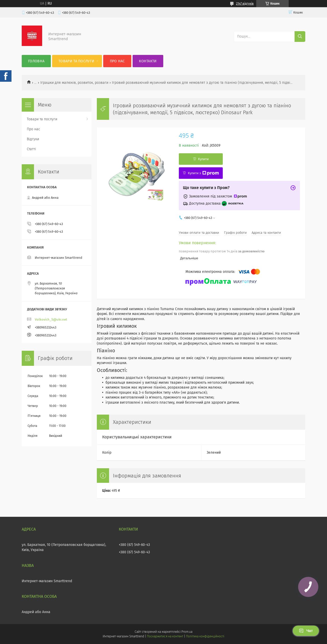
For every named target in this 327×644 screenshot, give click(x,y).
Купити (203, 159)
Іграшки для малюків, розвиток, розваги (74, 83)
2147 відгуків (245, 4)
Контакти (148, 61)
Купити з (203, 173)
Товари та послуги (76, 61)
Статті (31, 149)
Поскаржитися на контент (165, 636)
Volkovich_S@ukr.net (51, 319)
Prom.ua (187, 632)
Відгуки (33, 139)
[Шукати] (300, 37)
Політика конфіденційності (205, 636)
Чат (306, 631)
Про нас (117, 61)
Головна (36, 61)
